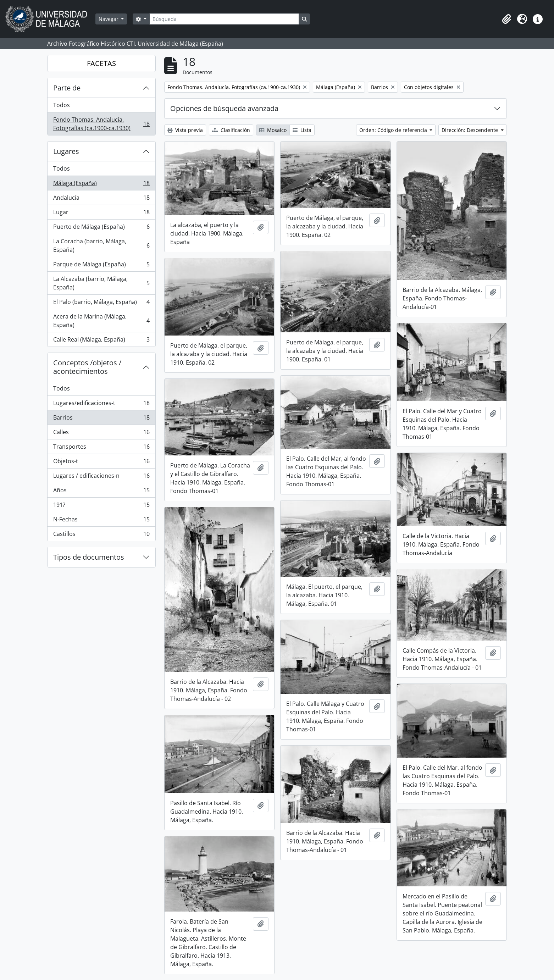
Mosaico (273, 130)
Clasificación (231, 130)
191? (101, 506)
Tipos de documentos (89, 557)
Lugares (66, 151)
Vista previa (185, 130)
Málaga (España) (101, 185)
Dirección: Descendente (470, 130)
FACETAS (101, 63)
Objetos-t (101, 463)
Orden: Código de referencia (394, 130)
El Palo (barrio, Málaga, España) (101, 303)
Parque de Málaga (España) (101, 266)
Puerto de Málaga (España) (101, 228)
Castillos (101, 535)
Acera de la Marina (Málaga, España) (101, 321)
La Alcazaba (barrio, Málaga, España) (101, 283)
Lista (302, 130)
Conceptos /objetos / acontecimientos (87, 367)
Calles (101, 434)
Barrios (101, 419)
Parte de (67, 88)
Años (101, 492)
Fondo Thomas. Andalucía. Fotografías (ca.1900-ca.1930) (101, 124)
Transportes (101, 448)
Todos (62, 105)
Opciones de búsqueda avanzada (224, 108)
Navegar (109, 19)
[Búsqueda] (224, 19)
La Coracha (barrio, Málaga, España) (101, 245)
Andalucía (101, 199)
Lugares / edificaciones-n (101, 477)
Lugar (101, 214)
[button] (506, 19)
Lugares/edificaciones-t (101, 405)
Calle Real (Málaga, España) (101, 341)
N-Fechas (101, 521)
